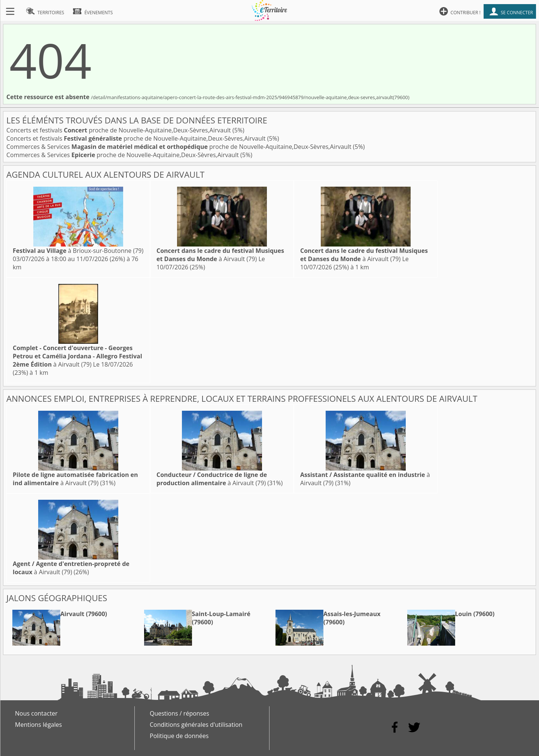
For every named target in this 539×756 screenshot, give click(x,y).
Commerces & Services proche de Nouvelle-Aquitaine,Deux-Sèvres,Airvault (180, 147)
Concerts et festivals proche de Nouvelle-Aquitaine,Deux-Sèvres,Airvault (119, 130)
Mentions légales (38, 725)
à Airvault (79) (220, 255)
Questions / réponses (179, 713)
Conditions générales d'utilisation (196, 725)
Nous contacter (36, 713)
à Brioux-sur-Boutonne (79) (78, 251)
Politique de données (179, 736)
